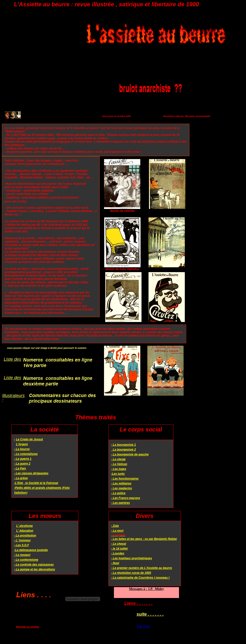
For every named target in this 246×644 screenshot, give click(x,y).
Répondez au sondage (28, 627)
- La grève (21, 478)
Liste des (12, 359)
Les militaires (122, 483)
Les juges (119, 469)
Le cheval (119, 544)
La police (119, 493)
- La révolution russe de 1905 (131, 573)
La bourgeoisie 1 (124, 445)
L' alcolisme (24, 526)
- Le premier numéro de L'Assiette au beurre (142, 568)
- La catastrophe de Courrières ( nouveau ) (140, 578)
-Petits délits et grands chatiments (38, 488)
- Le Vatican (119, 464)
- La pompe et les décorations (34, 569)
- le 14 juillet (119, 549)
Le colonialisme (27, 454)
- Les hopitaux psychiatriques (131, 558)
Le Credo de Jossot (29, 439)
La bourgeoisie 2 (124, 450)
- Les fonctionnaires (125, 479)
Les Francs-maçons (126, 498)
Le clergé (119, 459)
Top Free (143, 626)
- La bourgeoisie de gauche (130, 454)
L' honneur (23, 540)
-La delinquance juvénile (31, 550)
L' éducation (25, 531)
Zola (116, 526)
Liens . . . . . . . (138, 603)
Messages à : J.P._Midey (146, 589)
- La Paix (20, 468)
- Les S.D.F (22, 545)
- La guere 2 (22, 464)
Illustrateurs (13, 396)
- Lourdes (118, 553)
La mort (118, 531)
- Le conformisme (26, 560)
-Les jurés (118, 474)
